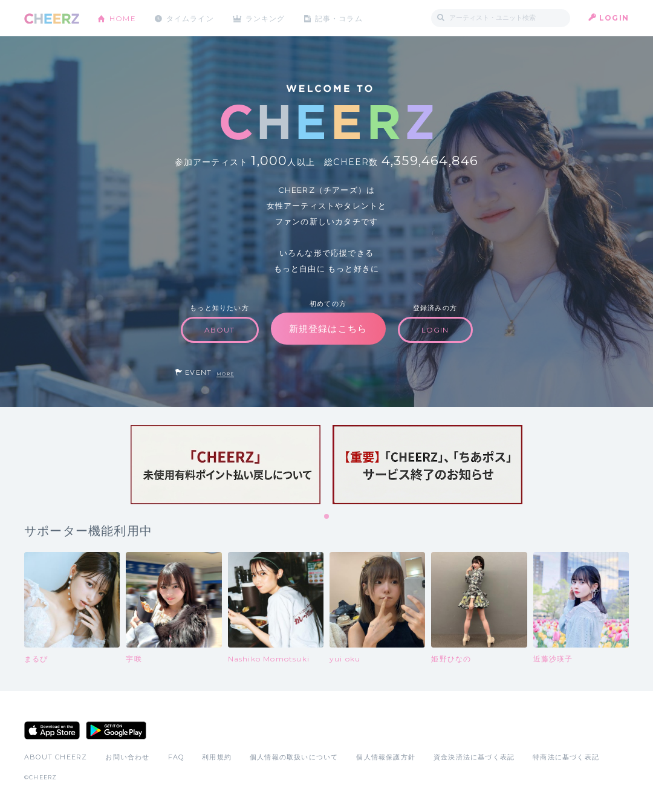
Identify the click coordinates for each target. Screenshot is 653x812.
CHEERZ (52, 18)
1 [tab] (327, 517)
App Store (52, 730)
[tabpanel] (226, 465)
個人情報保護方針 (386, 757)
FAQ (176, 757)
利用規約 (217, 757)
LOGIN (614, 18)
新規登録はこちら (328, 329)
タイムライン (190, 18)
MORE (225, 374)
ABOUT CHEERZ (56, 757)
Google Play (116, 730)
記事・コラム (340, 18)
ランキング (267, 18)
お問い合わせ (127, 757)
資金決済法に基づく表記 (474, 757)
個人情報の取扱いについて (294, 757)
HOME (123, 18)
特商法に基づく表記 (566, 757)
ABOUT (220, 330)
